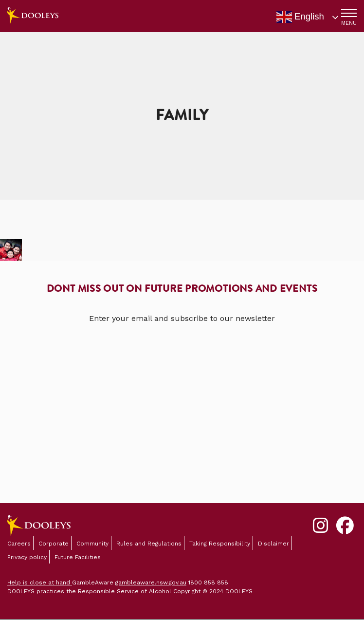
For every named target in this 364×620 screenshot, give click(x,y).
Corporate (54, 544)
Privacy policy (27, 557)
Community (92, 544)
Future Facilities (78, 557)
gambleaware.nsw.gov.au (151, 582)
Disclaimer (273, 544)
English (300, 17)
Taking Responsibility (220, 544)
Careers (19, 544)
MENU (349, 23)
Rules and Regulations (149, 544)
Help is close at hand (40, 582)
